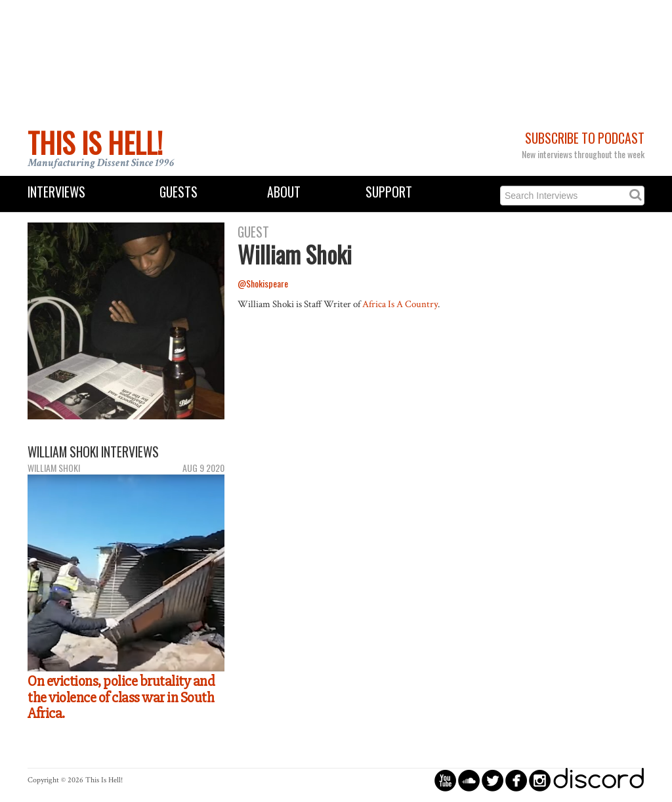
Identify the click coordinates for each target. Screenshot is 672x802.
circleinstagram (540, 780)
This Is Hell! (95, 142)
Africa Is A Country (400, 304)
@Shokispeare (263, 283)
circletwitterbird (493, 780)
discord (598, 780)
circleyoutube (445, 780)
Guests (178, 192)
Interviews (56, 192)
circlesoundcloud (469, 780)
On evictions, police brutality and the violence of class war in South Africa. (121, 697)
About (284, 192)
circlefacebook (516, 780)
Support (389, 192)
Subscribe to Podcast (585, 138)
